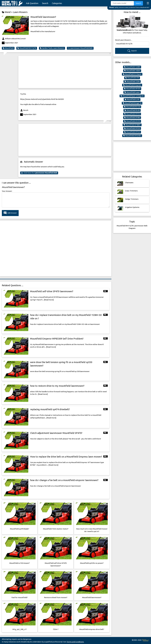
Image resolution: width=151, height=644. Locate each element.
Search (45, 3)
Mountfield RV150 (132, 107)
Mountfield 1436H (132, 71)
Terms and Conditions (75, 642)
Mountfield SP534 (132, 132)
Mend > (7, 12)
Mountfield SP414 (132, 114)
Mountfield (8, 48)
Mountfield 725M (132, 81)
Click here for (39, 173)
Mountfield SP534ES (132, 136)
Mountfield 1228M (132, 67)
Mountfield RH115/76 (27, 48)
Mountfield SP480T (132, 125)
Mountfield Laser (132, 92)
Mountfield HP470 (132, 89)
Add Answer (10, 213)
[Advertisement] (65, 72)
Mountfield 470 (132, 78)
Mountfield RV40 (132, 110)
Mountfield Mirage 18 (132, 103)
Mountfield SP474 (132, 121)
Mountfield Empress (132, 85)
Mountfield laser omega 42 (132, 96)
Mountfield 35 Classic (132, 74)
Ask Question (32, 3)
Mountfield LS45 (132, 99)
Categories (57, 3)
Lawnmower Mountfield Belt (80, 48)
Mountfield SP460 (132, 118)
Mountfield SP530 (132, 128)
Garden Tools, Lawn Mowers (52, 48)
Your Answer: (7, 191)
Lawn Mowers (20, 12)
